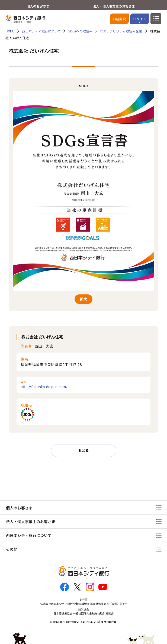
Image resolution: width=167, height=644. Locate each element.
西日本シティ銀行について (41, 31)
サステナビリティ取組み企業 (121, 31)
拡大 (83, 299)
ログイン (140, 19)
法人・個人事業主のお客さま (114, 6)
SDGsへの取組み (80, 31)
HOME (10, 31)
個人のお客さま (38, 6)
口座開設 (119, 19)
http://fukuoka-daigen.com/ (84, 385)
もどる (84, 451)
